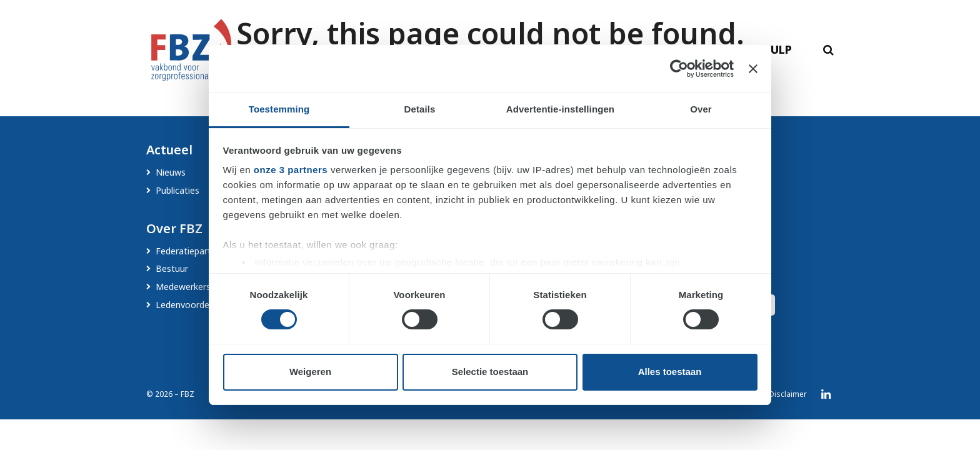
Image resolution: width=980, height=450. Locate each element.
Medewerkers (183, 287)
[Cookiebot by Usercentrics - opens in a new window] (679, 69)
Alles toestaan (670, 372)
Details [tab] (420, 109)
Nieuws (171, 172)
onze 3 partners (291, 170)
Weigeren (310, 372)
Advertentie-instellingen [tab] (560, 109)
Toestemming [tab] (279, 109)
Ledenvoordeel (186, 305)
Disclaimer (788, 394)
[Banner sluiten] (753, 69)
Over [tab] (701, 109)
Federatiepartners (192, 251)
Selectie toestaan (490, 372)
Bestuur (172, 268)
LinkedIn (826, 394)
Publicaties (177, 190)
